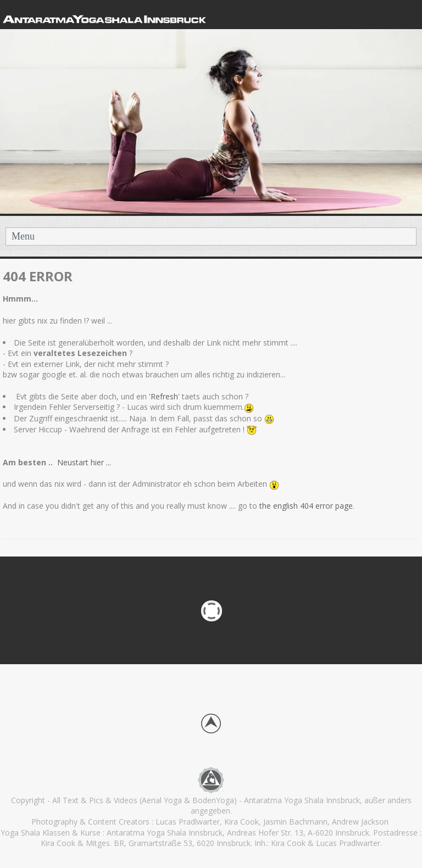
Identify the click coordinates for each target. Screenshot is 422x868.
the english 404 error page (305, 506)
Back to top (211, 724)
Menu (23, 236)
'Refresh (163, 396)
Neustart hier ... (85, 462)
